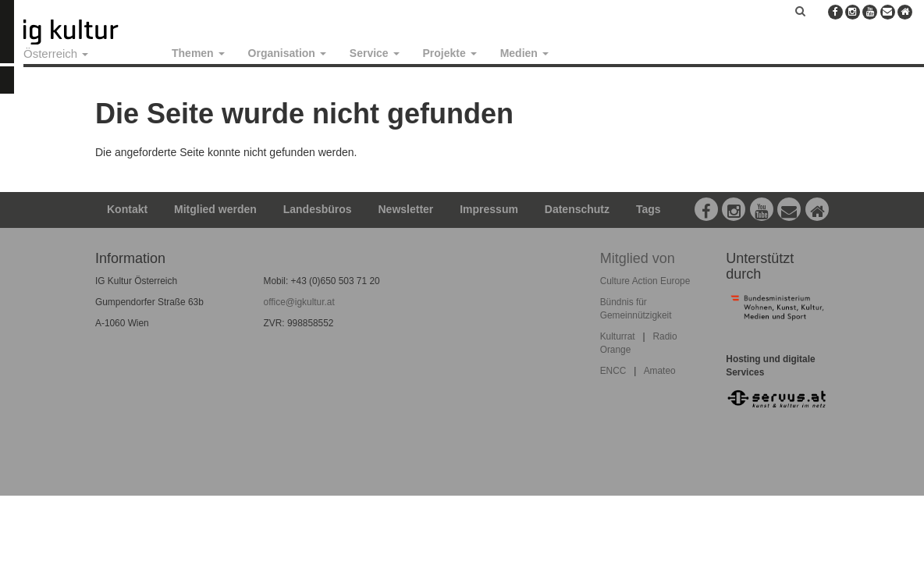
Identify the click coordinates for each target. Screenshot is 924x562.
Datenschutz (577, 209)
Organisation (287, 53)
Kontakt (127, 209)
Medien (524, 53)
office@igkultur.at (299, 302)
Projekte (450, 53)
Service (375, 53)
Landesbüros (318, 209)
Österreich (56, 53)
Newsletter (406, 209)
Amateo (660, 371)
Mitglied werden (215, 209)
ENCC (613, 371)
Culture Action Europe (645, 281)
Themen (198, 53)
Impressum (489, 209)
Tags (649, 209)
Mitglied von (638, 258)
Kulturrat (618, 336)
